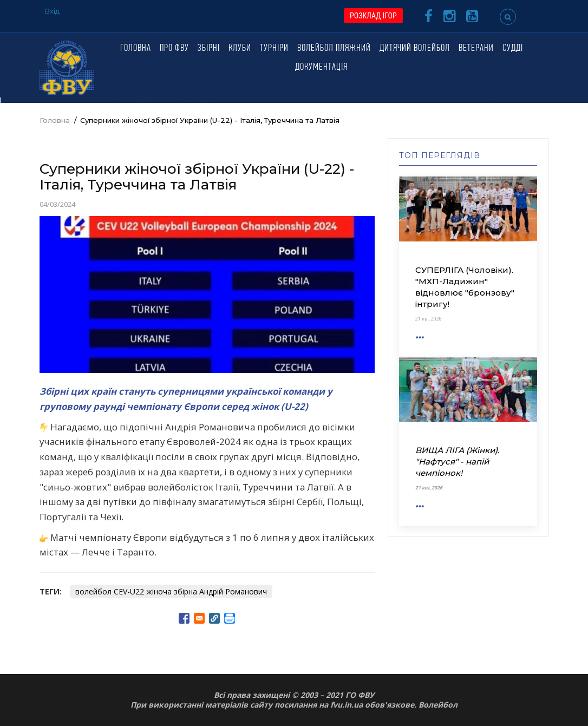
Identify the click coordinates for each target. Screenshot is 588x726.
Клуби (240, 48)
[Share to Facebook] (184, 618)
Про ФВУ (174, 48)
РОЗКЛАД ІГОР (373, 16)
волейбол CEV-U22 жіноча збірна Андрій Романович (171, 591)
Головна (136, 48)
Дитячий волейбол (415, 48)
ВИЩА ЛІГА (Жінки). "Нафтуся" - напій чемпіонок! (457, 462)
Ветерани (476, 48)
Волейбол (438, 705)
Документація (321, 67)
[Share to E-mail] (199, 618)
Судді (513, 48)
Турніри (274, 48)
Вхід (52, 11)
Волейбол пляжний (334, 48)
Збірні (209, 48)
